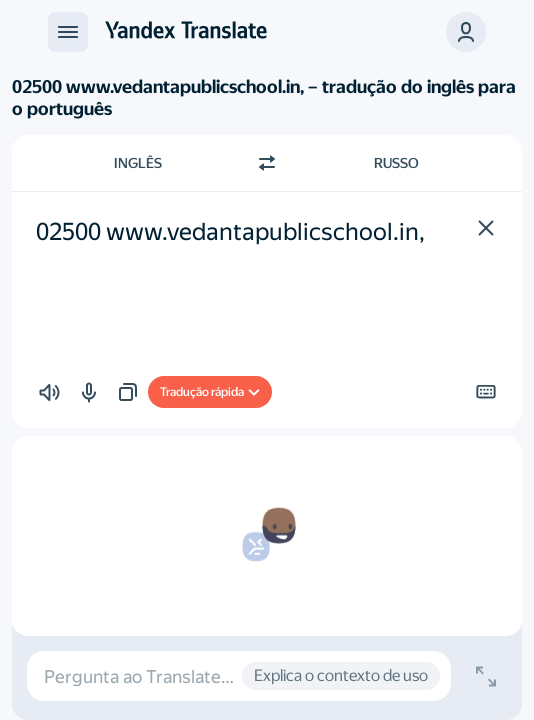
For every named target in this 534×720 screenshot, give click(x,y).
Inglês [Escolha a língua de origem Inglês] (138, 163)
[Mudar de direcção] (267, 163)
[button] (466, 32)
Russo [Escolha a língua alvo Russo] (396, 163)
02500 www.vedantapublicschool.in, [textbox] (230, 232)
